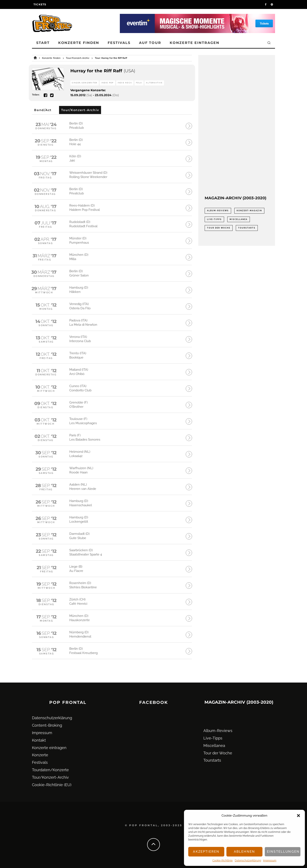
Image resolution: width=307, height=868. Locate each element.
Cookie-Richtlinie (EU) (52, 785)
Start (43, 43)
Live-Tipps (213, 738)
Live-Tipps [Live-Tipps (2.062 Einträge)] (214, 219)
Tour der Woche (218, 753)
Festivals (119, 43)
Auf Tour (150, 43)
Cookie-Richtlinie (222, 861)
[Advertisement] (237, 125)
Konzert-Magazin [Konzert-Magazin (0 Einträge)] (249, 211)
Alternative (154, 83)
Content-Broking (47, 725)
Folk (139, 83)
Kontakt (39, 740)
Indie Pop (107, 83)
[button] (298, 816)
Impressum (270, 861)
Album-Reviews (218, 731)
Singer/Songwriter (85, 83)
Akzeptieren (206, 852)
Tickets (40, 4)
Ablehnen (244, 852)
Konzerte (40, 755)
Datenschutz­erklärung (248, 861)
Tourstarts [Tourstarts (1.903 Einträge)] (247, 228)
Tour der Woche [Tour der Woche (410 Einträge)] (219, 228)
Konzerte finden (79, 43)
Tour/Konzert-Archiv (50, 777)
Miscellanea (214, 746)
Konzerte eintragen (195, 43)
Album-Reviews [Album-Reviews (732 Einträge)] (218, 211)
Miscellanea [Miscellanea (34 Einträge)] (239, 219)
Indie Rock (125, 83)
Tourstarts (212, 760)
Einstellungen (283, 852)
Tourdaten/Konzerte (50, 770)
